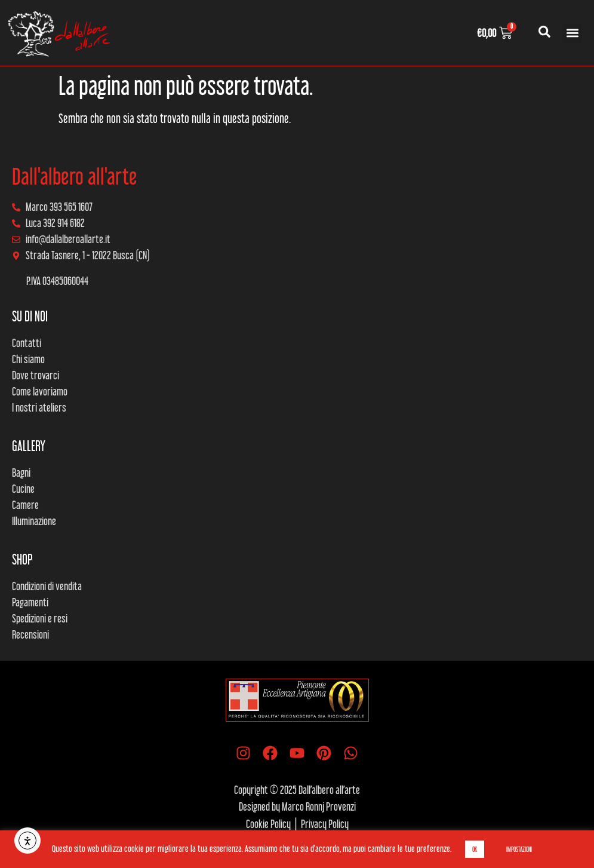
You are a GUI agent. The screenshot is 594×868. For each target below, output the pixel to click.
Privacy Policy (325, 824)
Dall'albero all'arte (75, 176)
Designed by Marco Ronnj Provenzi (297, 806)
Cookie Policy (268, 824)
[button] (572, 33)
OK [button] (475, 849)
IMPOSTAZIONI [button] (519, 849)
